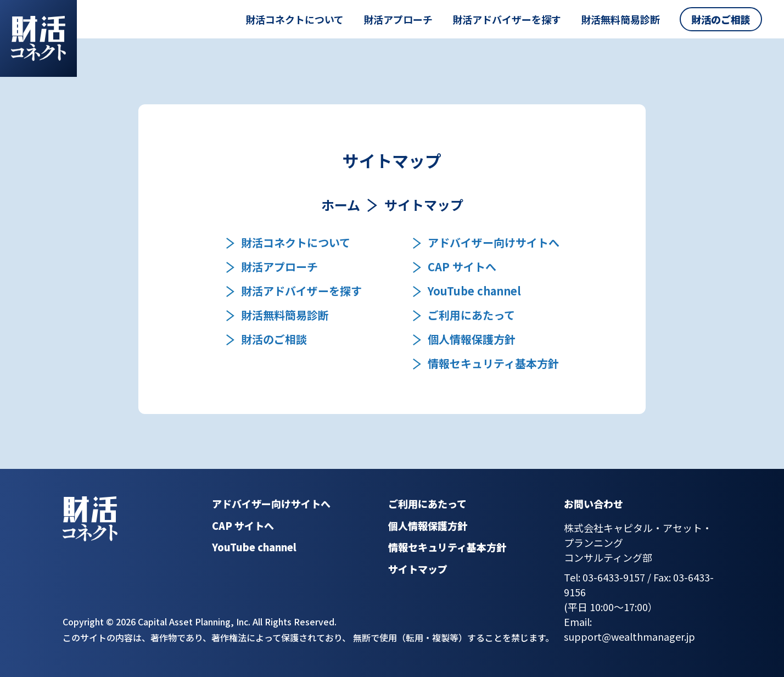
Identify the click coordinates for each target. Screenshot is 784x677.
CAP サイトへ (462, 267)
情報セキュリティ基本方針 (493, 363)
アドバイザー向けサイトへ (494, 243)
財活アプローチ (398, 19)
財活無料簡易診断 (620, 19)
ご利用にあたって (471, 315)
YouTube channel (474, 291)
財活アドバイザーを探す (507, 19)
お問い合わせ (593, 503)
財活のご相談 (721, 19)
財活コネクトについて (295, 19)
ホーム (341, 205)
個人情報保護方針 (472, 339)
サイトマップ (418, 569)
